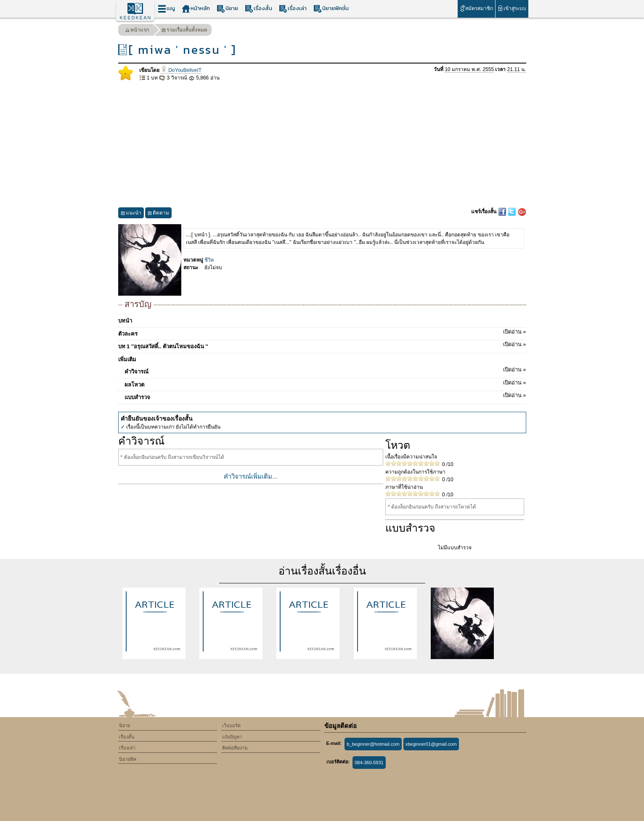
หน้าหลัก (196, 9)
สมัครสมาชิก (476, 8)
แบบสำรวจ (325, 396)
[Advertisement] (322, 145)
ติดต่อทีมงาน (235, 748)
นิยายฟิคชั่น (331, 9)
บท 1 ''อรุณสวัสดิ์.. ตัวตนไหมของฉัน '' (322, 345)
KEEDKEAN (136, 18)
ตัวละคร (322, 332)
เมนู (166, 9)
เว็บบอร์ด (231, 726)
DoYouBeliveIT (181, 70)
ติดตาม (158, 214)
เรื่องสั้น (258, 9)
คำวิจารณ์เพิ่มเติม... (251, 476)
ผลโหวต (325, 383)
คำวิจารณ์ (325, 370)
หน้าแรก (137, 31)
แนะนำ (131, 214)
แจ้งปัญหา (232, 737)
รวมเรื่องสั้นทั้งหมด (184, 31)
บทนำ (125, 321)
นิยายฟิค (128, 759)
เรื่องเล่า (293, 9)
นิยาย (227, 9)
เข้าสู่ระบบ (512, 8)
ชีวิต (209, 260)
